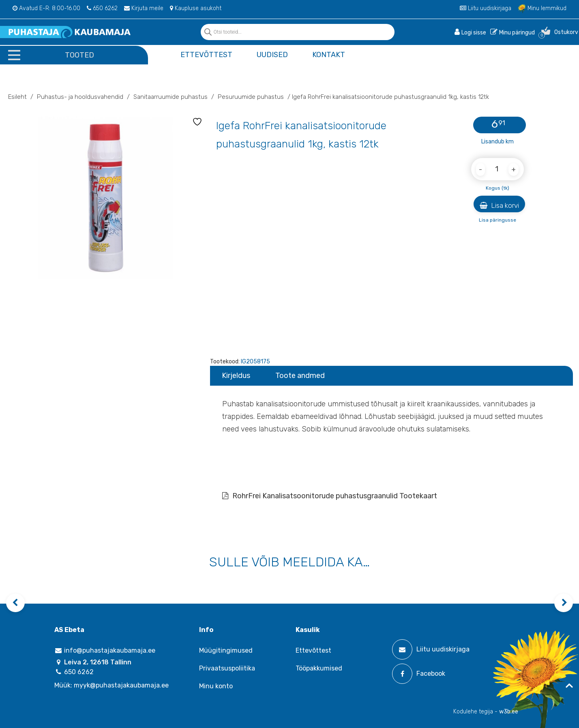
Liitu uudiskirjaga (486, 8)
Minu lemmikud (542, 8)
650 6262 (102, 8)
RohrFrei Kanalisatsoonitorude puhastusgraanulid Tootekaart (330, 496)
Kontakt (329, 55)
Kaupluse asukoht (196, 8)
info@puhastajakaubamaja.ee (105, 650)
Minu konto (216, 686)
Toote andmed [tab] (300, 376)
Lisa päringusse (498, 220)
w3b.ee (509, 712)
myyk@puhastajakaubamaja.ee (121, 685)
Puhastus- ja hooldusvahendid (80, 97)
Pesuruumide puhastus (251, 97)
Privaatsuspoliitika (227, 668)
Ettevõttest (206, 55)
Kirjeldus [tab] (236, 376)
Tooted (79, 55)
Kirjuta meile (144, 8)
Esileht (17, 97)
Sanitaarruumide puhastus (170, 97)
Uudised (272, 55)
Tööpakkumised (319, 668)
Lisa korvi (499, 205)
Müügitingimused (226, 650)
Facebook (419, 674)
